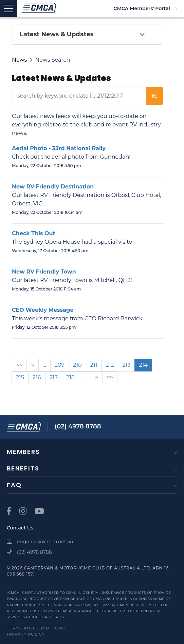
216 (37, 377)
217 (54, 377)
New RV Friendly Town (44, 272)
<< (19, 365)
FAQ (14, 485)
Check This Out (33, 233)
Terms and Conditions (36, 628)
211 (94, 365)
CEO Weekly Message (43, 310)
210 (77, 365)
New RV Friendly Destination (53, 187)
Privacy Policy (26, 634)
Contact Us (20, 528)
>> (110, 377)
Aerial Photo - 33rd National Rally (59, 148)
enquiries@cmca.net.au (40, 542)
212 (110, 365)
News (19, 60)
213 (126, 365)
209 (60, 365)
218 (70, 377)
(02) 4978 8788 (78, 426)
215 (20, 377)
